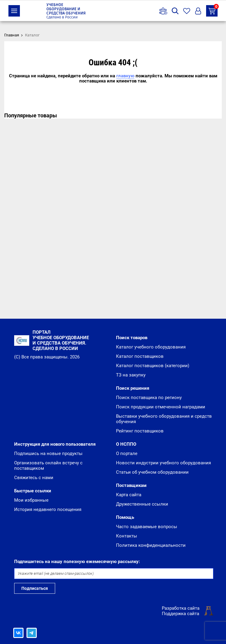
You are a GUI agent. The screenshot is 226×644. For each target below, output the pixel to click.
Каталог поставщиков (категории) (153, 366)
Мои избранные (31, 500)
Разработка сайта (181, 608)
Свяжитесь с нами (34, 478)
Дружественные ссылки (142, 504)
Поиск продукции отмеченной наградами (161, 407)
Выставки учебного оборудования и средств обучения (164, 419)
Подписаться (35, 588)
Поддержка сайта (180, 614)
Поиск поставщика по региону (149, 398)
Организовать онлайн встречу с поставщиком (48, 466)
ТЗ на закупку (213, 10)
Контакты (127, 536)
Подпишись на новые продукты (48, 454)
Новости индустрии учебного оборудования (163, 463)
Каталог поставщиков (140, 356)
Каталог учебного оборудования (151, 347)
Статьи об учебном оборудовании (152, 472)
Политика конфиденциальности (151, 545)
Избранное (187, 11)
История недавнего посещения (48, 509)
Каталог (14, 11)
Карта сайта (129, 495)
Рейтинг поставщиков (140, 431)
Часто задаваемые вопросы (147, 527)
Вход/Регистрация (198, 11)
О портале (127, 454)
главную (125, 76)
